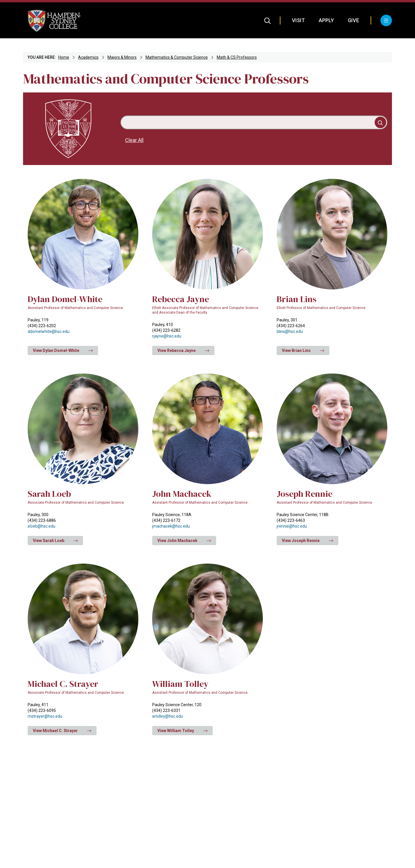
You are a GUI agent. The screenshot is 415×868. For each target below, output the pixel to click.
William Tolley (180, 684)
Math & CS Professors (237, 57)
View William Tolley (182, 731)
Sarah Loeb (49, 494)
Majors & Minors (122, 57)
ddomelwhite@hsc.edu (49, 331)
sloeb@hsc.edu (41, 526)
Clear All (134, 140)
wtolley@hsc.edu (168, 716)
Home (64, 57)
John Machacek (182, 494)
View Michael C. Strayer (62, 731)
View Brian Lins (303, 350)
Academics (88, 57)
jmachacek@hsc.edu (171, 526)
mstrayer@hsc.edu (45, 716)
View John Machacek (184, 541)
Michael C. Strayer (63, 684)
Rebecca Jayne (181, 299)
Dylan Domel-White (65, 299)
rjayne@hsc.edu (167, 336)
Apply (326, 20)
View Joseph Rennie (308, 541)
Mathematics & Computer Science (177, 57)
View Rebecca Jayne (183, 350)
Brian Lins (297, 299)
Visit (298, 20)
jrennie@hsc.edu (292, 526)
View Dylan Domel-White (63, 350)
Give (353, 20)
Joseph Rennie (304, 494)
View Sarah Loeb (55, 541)
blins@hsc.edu (290, 331)
